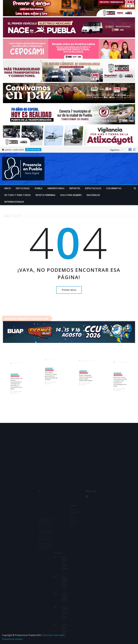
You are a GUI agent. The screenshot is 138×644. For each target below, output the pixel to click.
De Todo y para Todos (18, 195)
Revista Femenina (45, 195)
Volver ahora (69, 290)
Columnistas (114, 188)
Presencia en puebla (12, 639)
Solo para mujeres (71, 195)
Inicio (8, 188)
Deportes (75, 188)
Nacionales (93, 195)
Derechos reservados (54, 635)
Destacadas (23, 188)
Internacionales (14, 202)
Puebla (39, 188)
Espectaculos (93, 188)
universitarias (56, 188)
